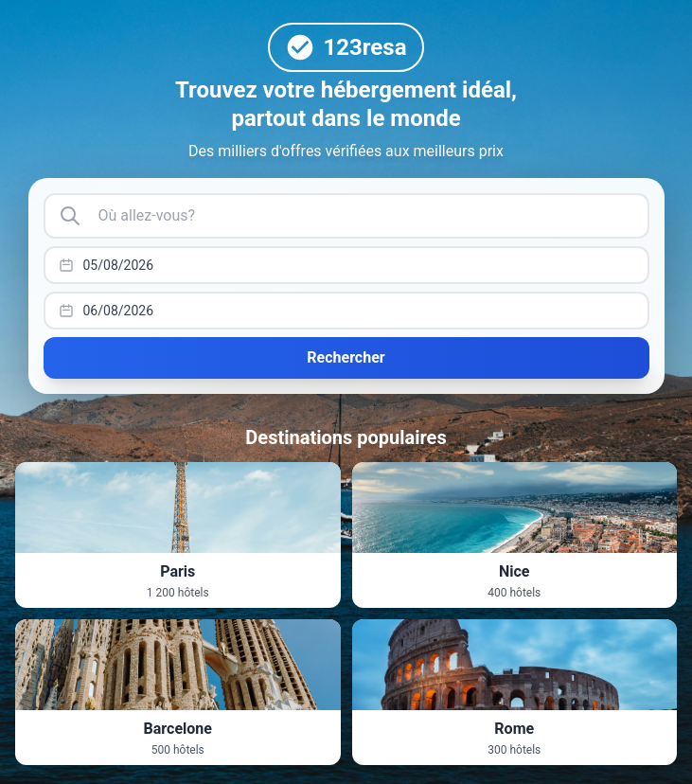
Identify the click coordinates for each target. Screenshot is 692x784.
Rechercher (346, 357)
